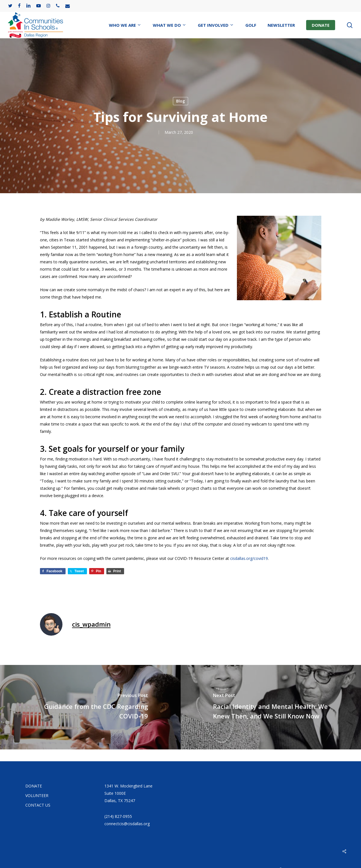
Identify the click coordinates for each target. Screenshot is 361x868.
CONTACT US (38, 805)
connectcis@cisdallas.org (127, 824)
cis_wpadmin (91, 624)
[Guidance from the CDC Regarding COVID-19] (90, 707)
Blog (180, 101)
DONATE (34, 786)
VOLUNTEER (37, 795)
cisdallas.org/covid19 (249, 558)
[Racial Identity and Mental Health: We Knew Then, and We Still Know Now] (271, 707)
